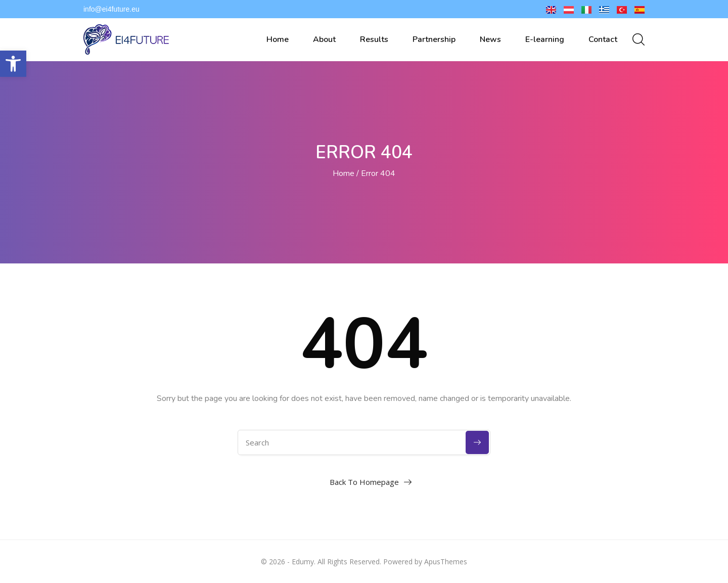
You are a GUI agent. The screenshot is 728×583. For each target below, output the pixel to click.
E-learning (545, 39)
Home (278, 39)
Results (374, 39)
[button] (13, 64)
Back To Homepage (364, 482)
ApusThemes (446, 562)
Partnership (434, 39)
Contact (603, 39)
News (490, 39)
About (324, 39)
